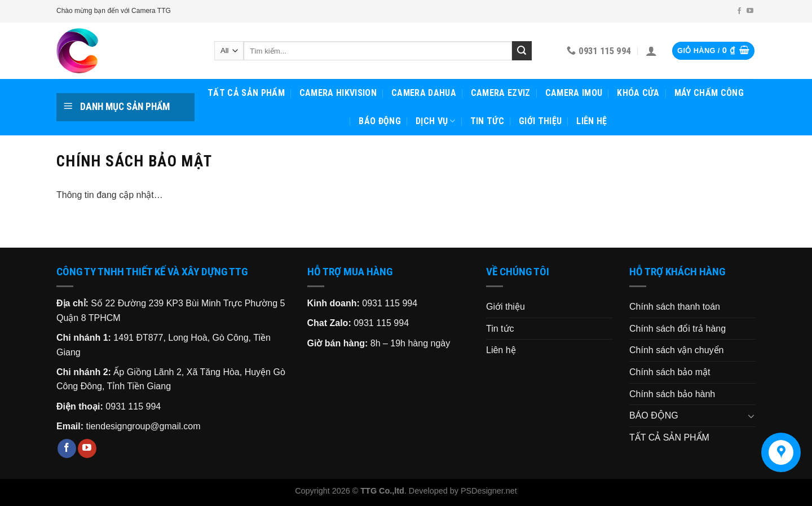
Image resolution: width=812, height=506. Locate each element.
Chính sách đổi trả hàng (678, 329)
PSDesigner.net (489, 491)
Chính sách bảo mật (670, 372)
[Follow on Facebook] (739, 11)
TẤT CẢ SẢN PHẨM (246, 93)
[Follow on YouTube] (750, 11)
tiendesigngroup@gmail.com (143, 426)
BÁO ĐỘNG (380, 121)
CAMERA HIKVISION (338, 93)
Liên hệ (592, 121)
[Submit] (522, 51)
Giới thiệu (540, 121)
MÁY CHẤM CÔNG (709, 93)
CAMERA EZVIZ (501, 93)
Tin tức (487, 121)
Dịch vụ (436, 121)
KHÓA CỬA (638, 93)
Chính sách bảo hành (672, 394)
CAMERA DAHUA (424, 93)
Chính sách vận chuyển (676, 350)
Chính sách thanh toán (675, 307)
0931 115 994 (133, 406)
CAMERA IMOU (574, 93)
